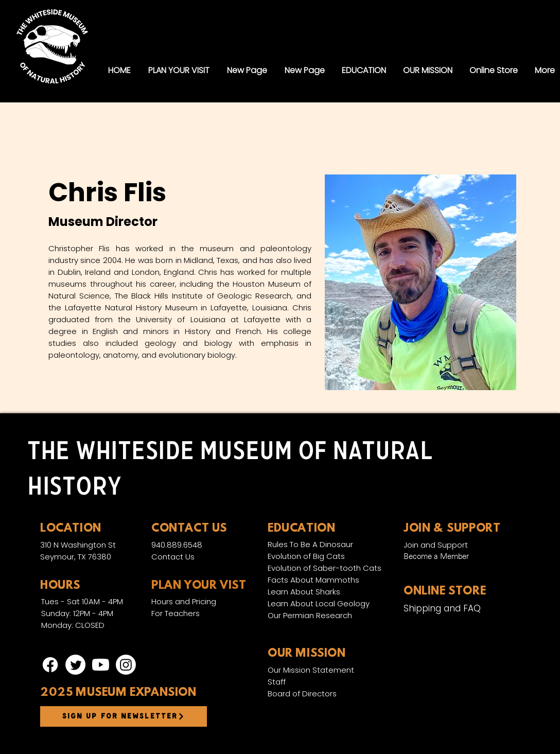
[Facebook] (50, 665)
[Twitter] (75, 665)
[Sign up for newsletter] (124, 716)
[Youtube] (101, 665)
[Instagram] (126, 665)
